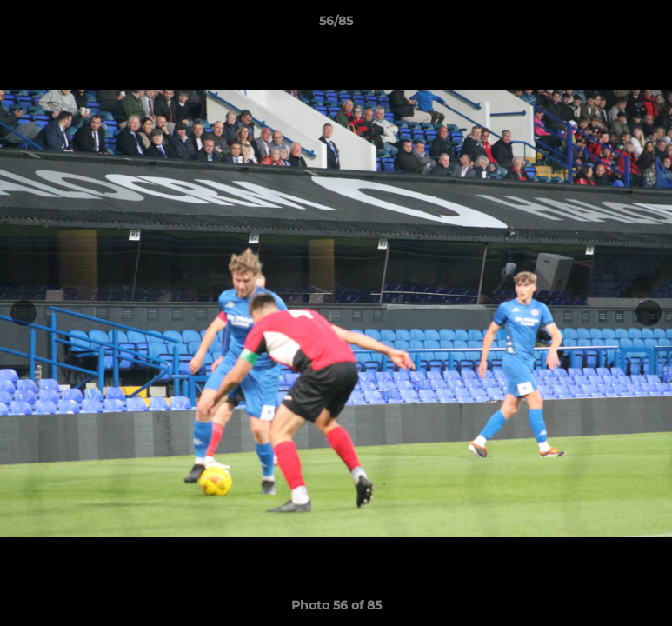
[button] (641, 25)
